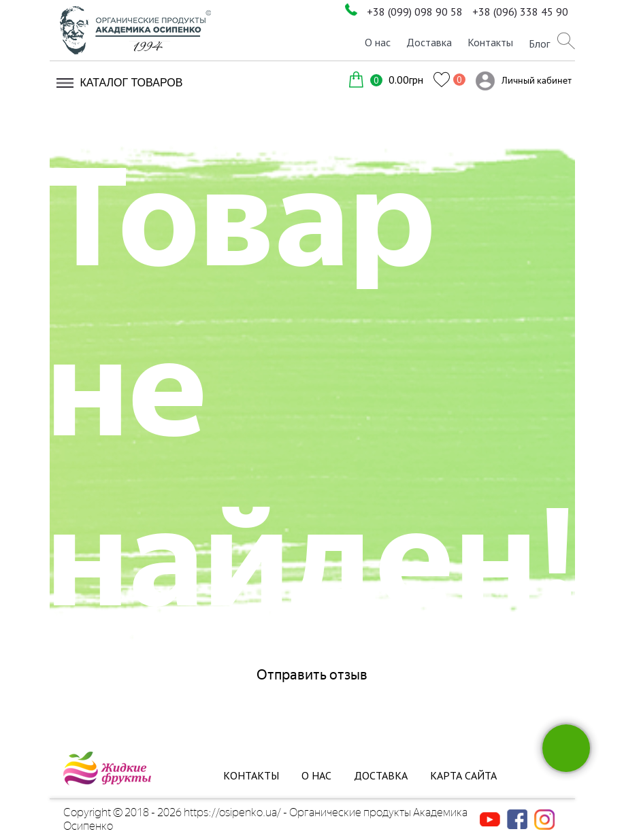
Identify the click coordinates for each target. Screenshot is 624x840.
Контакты (490, 42)
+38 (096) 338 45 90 (520, 12)
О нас (378, 42)
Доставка (429, 42)
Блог (539, 44)
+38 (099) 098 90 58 (415, 12)
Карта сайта (463, 775)
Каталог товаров (132, 83)
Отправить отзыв (312, 675)
